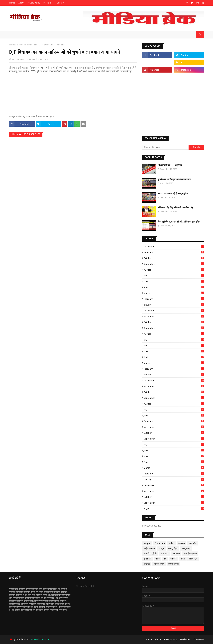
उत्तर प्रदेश (193, 543)
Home (12, 3)
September (174, 264)
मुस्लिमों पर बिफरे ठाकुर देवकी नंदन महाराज (174, 179)
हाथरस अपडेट (173, 564)
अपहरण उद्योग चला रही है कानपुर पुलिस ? (174, 193)
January (174, 305)
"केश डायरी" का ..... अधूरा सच (170, 165)
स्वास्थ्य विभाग (159, 564)
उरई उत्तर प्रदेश (149, 548)
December (174, 246)
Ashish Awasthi (18, 59)
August (174, 270)
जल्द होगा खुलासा (190, 554)
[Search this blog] (165, 147)
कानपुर (161, 548)
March (174, 293)
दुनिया (157, 559)
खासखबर (176, 554)
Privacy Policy (34, 3)
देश (165, 559)
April (174, 287)
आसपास (182, 543)
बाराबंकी (173, 559)
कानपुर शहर (186, 548)
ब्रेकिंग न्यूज (193, 559)
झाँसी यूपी (148, 559)
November (174, 316)
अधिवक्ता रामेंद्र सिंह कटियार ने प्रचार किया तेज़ (175, 208)
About (21, 3)
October (174, 258)
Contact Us (199, 639)
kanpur (147, 543)
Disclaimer (48, 3)
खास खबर (165, 554)
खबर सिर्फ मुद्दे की (150, 554)
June (174, 276)
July (174, 340)
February (174, 252)
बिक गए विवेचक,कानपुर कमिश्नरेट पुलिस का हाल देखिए (179, 222)
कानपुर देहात (173, 548)
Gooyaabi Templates (41, 639)
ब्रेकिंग (183, 559)
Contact (60, 3)
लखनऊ (147, 564)
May (174, 281)
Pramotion (160, 543)
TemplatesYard (23, 639)
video (172, 543)
